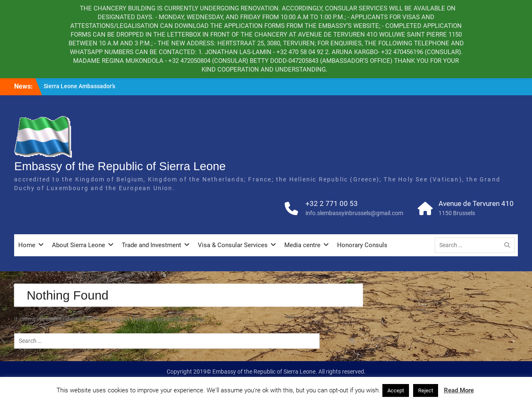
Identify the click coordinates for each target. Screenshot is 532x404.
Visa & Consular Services (233, 245)
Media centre (302, 245)
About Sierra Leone (79, 245)
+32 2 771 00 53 (332, 203)
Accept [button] (396, 390)
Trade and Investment (151, 245)
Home (27, 245)
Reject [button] (426, 390)
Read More (459, 390)
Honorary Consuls (362, 245)
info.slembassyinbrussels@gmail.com (354, 213)
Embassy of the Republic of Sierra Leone (120, 166)
